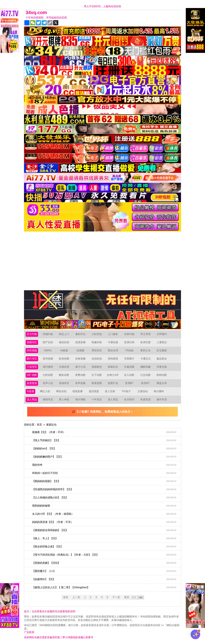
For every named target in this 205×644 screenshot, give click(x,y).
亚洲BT (129, 383)
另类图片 (129, 359)
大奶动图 (48, 375)
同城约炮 (48, 334)
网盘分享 (162, 383)
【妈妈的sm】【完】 (104, 449)
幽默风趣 (146, 367)
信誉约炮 (129, 334)
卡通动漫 (113, 342)
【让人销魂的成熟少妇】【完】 (104, 498)
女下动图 (97, 375)
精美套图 (97, 383)
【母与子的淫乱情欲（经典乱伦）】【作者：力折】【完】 (104, 555)
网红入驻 (45, 391)
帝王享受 (146, 334)
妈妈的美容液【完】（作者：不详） (104, 522)
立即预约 (162, 334)
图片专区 (32, 359)
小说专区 (32, 367)
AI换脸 (64, 350)
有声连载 (80, 383)
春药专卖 (162, 399)
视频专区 (32, 342)
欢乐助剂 (129, 399)
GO (141, 597)
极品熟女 (162, 359)
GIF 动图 (32, 375)
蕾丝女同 (113, 350)
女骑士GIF (113, 375)
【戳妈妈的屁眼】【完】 (104, 481)
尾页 (127, 597)
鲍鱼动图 (64, 375)
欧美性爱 (146, 342)
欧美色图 (64, 359)
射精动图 (162, 375)
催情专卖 (48, 399)
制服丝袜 (97, 342)
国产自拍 (48, 342)
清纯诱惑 (113, 359)
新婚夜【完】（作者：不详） (104, 432)
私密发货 (146, 399)
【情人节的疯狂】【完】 (104, 440)
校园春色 (97, 367)
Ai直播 (30, 391)
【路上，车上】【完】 (104, 538)
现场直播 (78, 391)
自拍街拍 (97, 359)
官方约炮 (32, 334)
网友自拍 (61, 391)
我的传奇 (104, 465)
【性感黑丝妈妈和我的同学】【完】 (104, 489)
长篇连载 (129, 367)
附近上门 (64, 334)
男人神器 (64, 399)
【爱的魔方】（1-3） (104, 571)
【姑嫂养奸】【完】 (104, 579)
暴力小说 (80, 367)
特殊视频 (32, 350)
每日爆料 (159, 391)
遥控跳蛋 (94, 391)
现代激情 (48, 367)
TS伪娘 (129, 350)
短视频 (80, 350)
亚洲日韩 (129, 342)
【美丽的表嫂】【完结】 (104, 563)
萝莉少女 (146, 350)
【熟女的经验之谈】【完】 (104, 547)
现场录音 (64, 383)
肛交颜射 (162, 350)
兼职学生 (80, 334)
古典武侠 (64, 367)
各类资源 (32, 383)
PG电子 (126, 391)
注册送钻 (143, 391)
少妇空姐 (97, 334)
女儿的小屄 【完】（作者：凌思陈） (104, 514)
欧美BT (145, 383)
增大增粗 (80, 399)
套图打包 (113, 383)
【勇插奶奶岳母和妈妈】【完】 (104, 530)
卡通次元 (146, 359)
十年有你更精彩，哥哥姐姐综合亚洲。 (47, 18)
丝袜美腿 (80, 359)
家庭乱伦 (113, 367)
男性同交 (97, 350)
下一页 (116, 597)
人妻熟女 (162, 342)
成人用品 (32, 399)
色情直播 (80, 342)
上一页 (76, 597)
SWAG (48, 350)
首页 (39, 425)
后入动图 (129, 375)
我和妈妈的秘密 (104, 506)
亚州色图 (48, 359)
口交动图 (145, 375)
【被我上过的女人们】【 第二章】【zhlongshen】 (104, 587)
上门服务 (113, 334)
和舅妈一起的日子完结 (104, 473)
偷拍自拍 (64, 342)
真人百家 (110, 391)
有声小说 (48, 383)
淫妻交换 (162, 367)
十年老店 (97, 399)
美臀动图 (80, 375)
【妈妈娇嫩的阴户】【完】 (104, 457)
